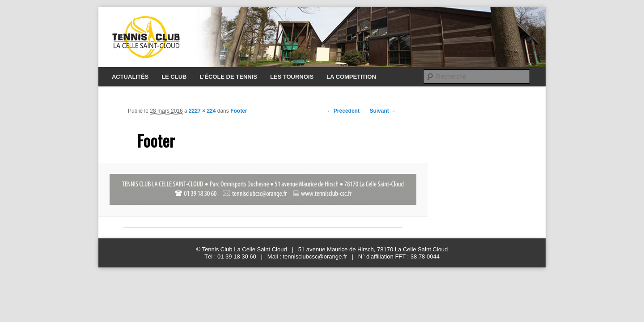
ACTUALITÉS (130, 77)
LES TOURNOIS (292, 77)
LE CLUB (174, 77)
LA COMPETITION (351, 77)
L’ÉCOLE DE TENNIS (228, 77)
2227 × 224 (202, 111)
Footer (239, 111)
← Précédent (343, 111)
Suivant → (383, 111)
